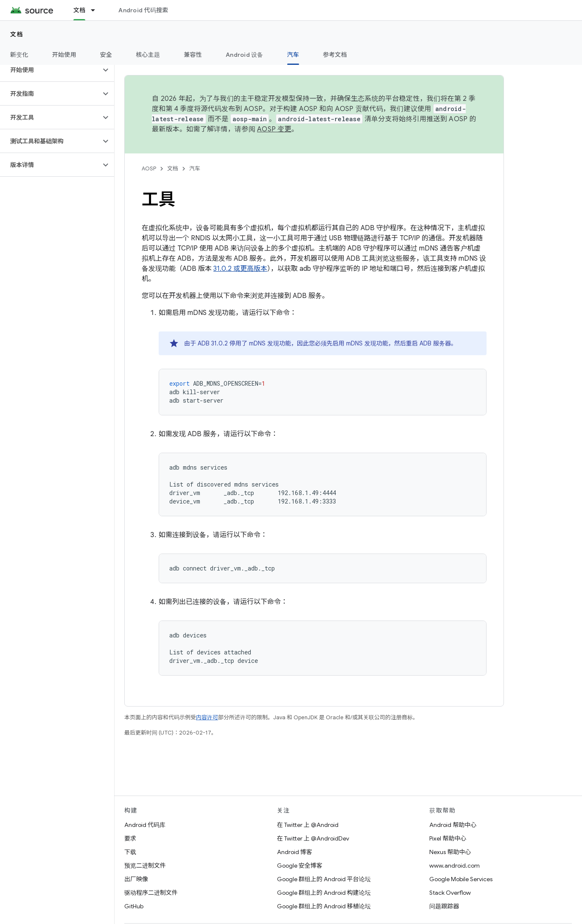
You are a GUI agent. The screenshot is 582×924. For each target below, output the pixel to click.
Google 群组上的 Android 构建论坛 (324, 893)
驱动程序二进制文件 (151, 893)
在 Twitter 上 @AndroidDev (313, 838)
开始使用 (64, 55)
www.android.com (455, 866)
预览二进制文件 (145, 866)
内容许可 (207, 717)
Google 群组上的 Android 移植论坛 (324, 906)
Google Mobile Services (461, 879)
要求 (130, 838)
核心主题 (148, 55)
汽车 (195, 168)
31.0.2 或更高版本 (240, 269)
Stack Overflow (450, 893)
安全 (106, 55)
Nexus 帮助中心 (450, 852)
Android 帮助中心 (453, 825)
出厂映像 (136, 879)
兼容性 (193, 55)
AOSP (149, 168)
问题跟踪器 (444, 906)
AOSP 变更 (274, 129)
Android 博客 (295, 852)
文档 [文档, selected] (80, 10)
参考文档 (335, 55)
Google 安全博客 (300, 866)
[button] (50, 70)
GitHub (134, 906)
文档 (17, 34)
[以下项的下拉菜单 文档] (97, 10)
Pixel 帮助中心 (448, 838)
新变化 (19, 55)
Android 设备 (245, 55)
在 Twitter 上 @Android (308, 825)
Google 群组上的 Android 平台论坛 (324, 879)
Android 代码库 (145, 825)
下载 (130, 852)
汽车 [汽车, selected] (293, 55)
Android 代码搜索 (143, 10)
